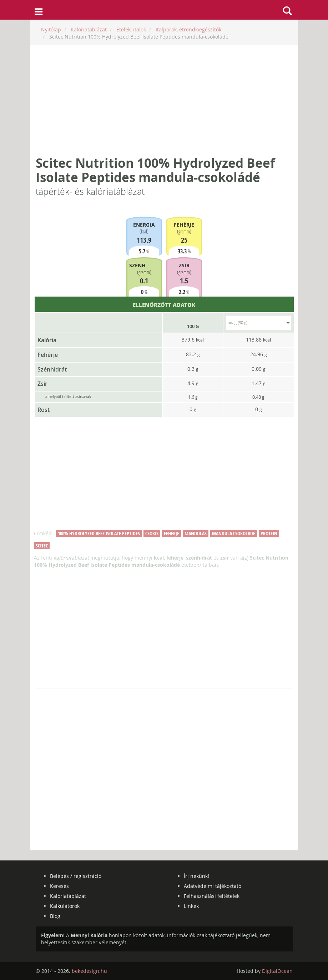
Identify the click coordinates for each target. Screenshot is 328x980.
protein (269, 533)
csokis (152, 533)
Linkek (191, 906)
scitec (42, 545)
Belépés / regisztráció (76, 876)
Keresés (59, 886)
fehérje (171, 533)
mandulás (196, 533)
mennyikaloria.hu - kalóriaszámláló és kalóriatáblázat (164, 10)
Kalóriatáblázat (68, 896)
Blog (55, 916)
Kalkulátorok (65, 906)
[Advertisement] (164, 101)
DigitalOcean (277, 971)
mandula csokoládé (234, 533)
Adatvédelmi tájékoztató (213, 886)
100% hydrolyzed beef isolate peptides (99, 533)
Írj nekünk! (196, 876)
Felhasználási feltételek (212, 896)
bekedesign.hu (89, 971)
